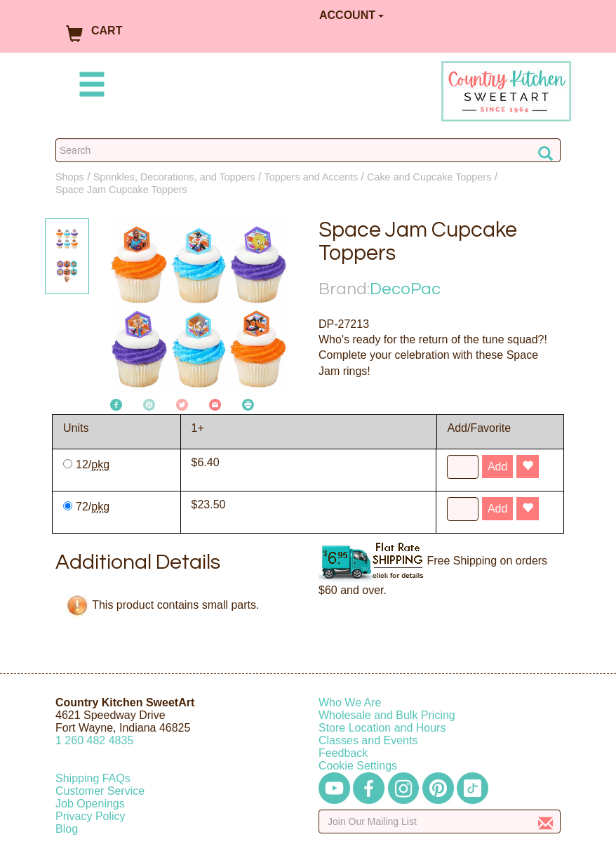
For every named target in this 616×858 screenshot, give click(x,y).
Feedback (343, 753)
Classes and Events (368, 740)
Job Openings (90, 804)
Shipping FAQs (93, 778)
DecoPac (405, 289)
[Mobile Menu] (89, 87)
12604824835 (94, 740)
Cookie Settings (358, 766)
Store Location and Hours (382, 728)
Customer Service (100, 791)
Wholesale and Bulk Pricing (387, 715)
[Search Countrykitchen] (308, 150)
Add (497, 467)
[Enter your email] (440, 821)
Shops (70, 177)
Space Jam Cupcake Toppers (121, 190)
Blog (67, 829)
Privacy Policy (91, 816)
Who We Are (350, 702)
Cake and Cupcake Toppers (429, 177)
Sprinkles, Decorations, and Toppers (174, 177)
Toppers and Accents (312, 177)
